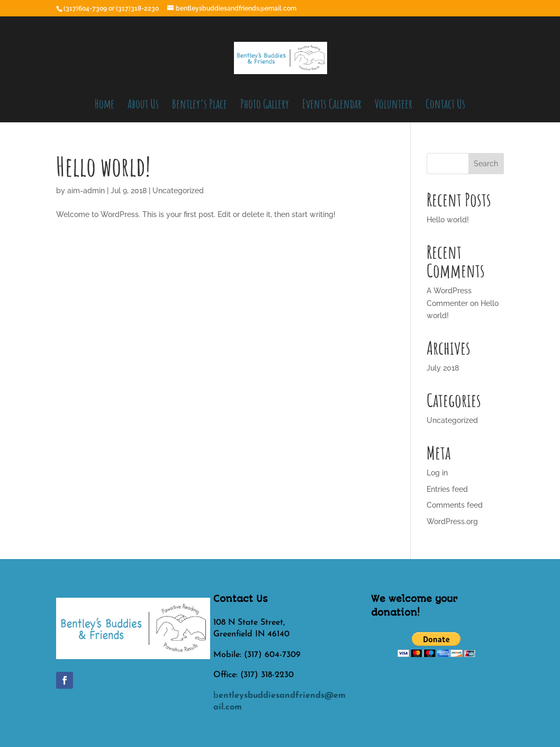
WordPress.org (452, 521)
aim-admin (86, 191)
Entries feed (447, 489)
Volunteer (394, 106)
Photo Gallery (265, 106)
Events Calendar (332, 106)
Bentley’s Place (200, 106)
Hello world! (103, 166)
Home (105, 106)
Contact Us (445, 106)
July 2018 (443, 368)
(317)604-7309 (86, 8)
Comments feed (455, 505)
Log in (437, 473)
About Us (143, 106)
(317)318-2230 (138, 8)
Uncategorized (178, 191)
